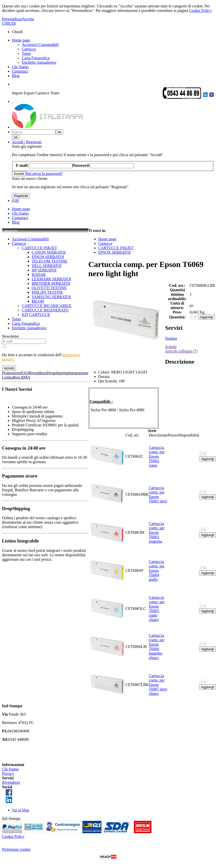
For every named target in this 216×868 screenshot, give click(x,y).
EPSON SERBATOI (48, 257)
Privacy (8, 774)
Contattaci (20, 71)
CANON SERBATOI (49, 252)
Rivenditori (11, 782)
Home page (21, 40)
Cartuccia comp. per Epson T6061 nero (158, 494)
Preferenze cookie (16, 849)
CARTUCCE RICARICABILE (47, 306)
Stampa (171, 338)
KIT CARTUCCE (36, 315)
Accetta (28, 19)
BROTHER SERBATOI (51, 283)
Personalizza (12, 19)
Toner (26, 53)
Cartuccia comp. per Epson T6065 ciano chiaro (157, 609)
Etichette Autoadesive (39, 62)
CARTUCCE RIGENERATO (45, 310)
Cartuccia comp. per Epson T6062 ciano (157, 456)
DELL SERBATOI (47, 266)
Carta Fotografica (36, 58)
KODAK (39, 275)
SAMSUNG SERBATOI (51, 297)
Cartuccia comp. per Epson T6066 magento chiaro (157, 647)
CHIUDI (9, 23)
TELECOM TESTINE (49, 261)
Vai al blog (20, 810)
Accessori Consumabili (40, 45)
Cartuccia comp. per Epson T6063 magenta (157, 532)
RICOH (38, 301)
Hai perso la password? (44, 174)
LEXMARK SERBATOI (51, 279)
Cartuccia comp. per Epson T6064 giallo (157, 570)
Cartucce (29, 49)
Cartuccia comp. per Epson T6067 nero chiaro (158, 685)
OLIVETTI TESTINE (49, 288)
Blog (16, 76)
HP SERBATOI (44, 270)
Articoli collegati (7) (181, 351)
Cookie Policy (200, 10)
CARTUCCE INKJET (39, 248)
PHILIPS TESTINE (47, 292)
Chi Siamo (20, 67)
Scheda (171, 347)
